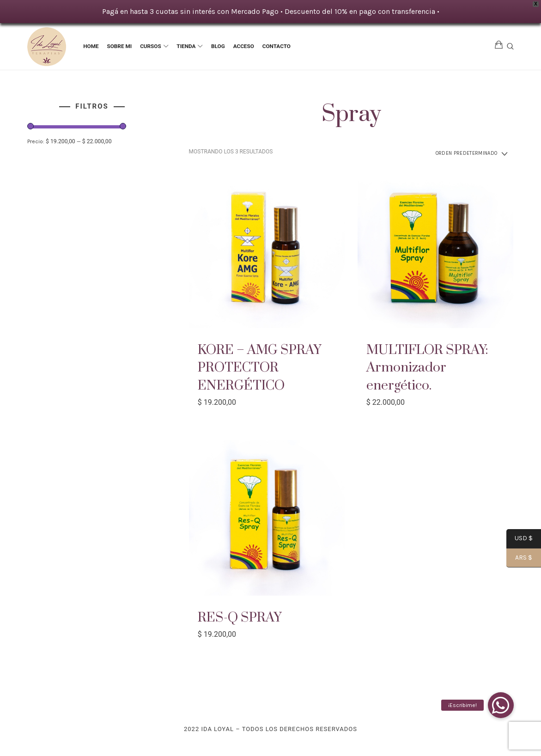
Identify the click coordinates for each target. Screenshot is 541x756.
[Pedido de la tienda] (461, 154)
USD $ (520, 539)
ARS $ (519, 558)
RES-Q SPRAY (243, 618)
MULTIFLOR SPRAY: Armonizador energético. (433, 369)
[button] (501, 705)
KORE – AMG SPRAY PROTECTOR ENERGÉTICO (265, 369)
